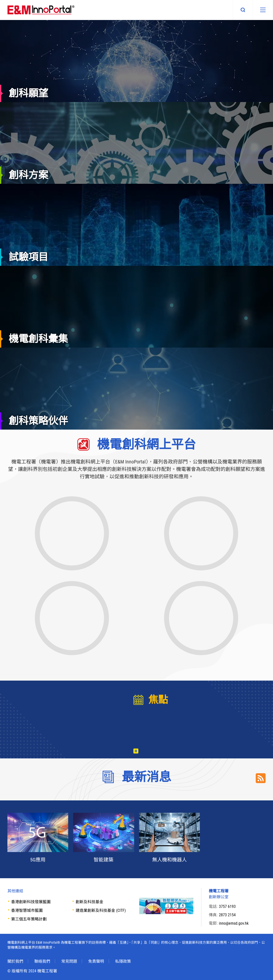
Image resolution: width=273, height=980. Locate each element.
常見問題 (69, 961)
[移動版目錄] (263, 10)
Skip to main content (0, 0)
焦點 (158, 700)
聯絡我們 (42, 961)
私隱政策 (123, 961)
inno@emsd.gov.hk (234, 923)
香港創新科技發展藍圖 (31, 902)
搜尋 (243, 10)
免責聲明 (96, 961)
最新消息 (147, 777)
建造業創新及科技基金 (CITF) (101, 910)
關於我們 (15, 961)
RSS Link (261, 778)
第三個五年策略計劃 (29, 919)
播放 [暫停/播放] (136, 751)
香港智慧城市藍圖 (27, 910)
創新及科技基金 (89, 902)
